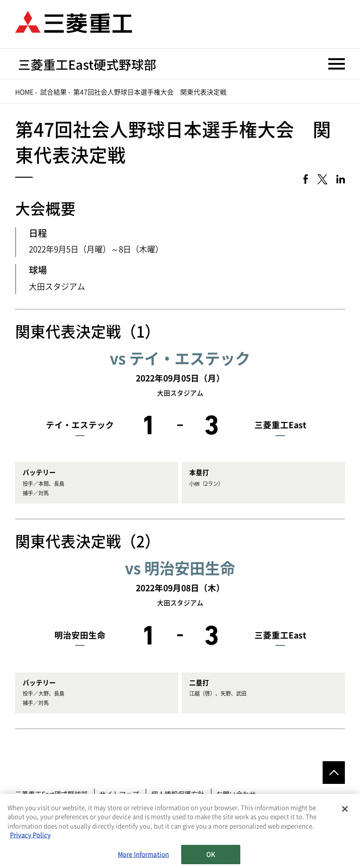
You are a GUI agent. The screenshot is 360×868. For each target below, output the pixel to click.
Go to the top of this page (334, 773)
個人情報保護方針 (178, 794)
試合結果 (53, 92)
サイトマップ (119, 794)
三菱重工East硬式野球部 (51, 794)
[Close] (345, 812)
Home (24, 92)
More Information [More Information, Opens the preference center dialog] (143, 858)
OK (211, 858)
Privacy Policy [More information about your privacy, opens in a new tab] (30, 838)
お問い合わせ (236, 794)
